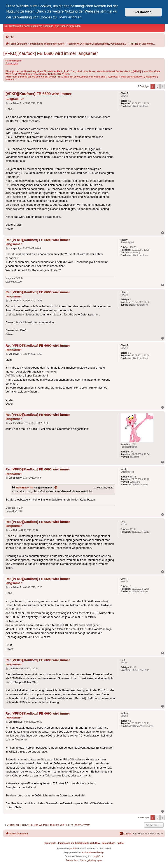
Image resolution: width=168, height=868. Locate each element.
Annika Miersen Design (93, 853)
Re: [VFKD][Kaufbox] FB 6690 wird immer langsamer (38, 242)
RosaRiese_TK (25, 488)
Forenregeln (12, 63)
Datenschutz (108, 843)
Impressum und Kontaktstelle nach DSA (79, 843)
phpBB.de (98, 856)
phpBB (73, 849)
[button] (163, 86)
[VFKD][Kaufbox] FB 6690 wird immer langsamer (51, 53)
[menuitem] (10, 37)
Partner (120, 843)
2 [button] (158, 86)
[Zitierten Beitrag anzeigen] (56, 488)
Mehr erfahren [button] (70, 17)
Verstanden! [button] (143, 12)
